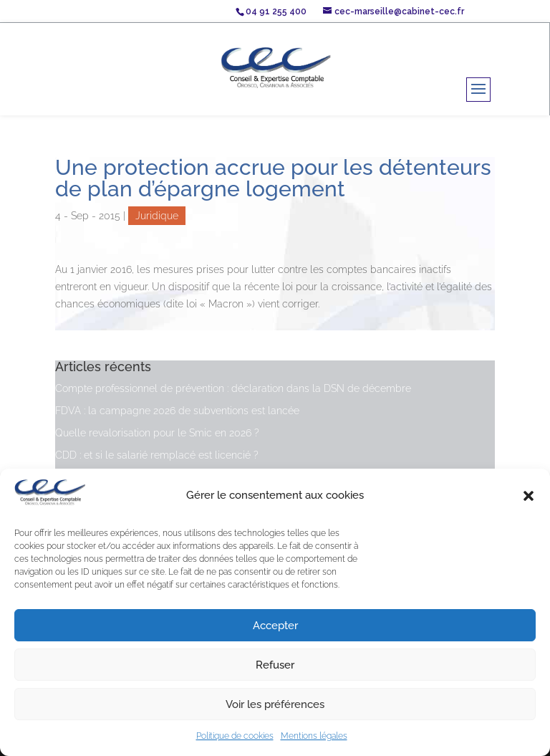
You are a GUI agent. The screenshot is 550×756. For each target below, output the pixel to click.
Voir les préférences (275, 704)
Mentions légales (314, 736)
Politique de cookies (235, 736)
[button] (529, 496)
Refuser (275, 665)
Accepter (275, 626)
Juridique (157, 216)
